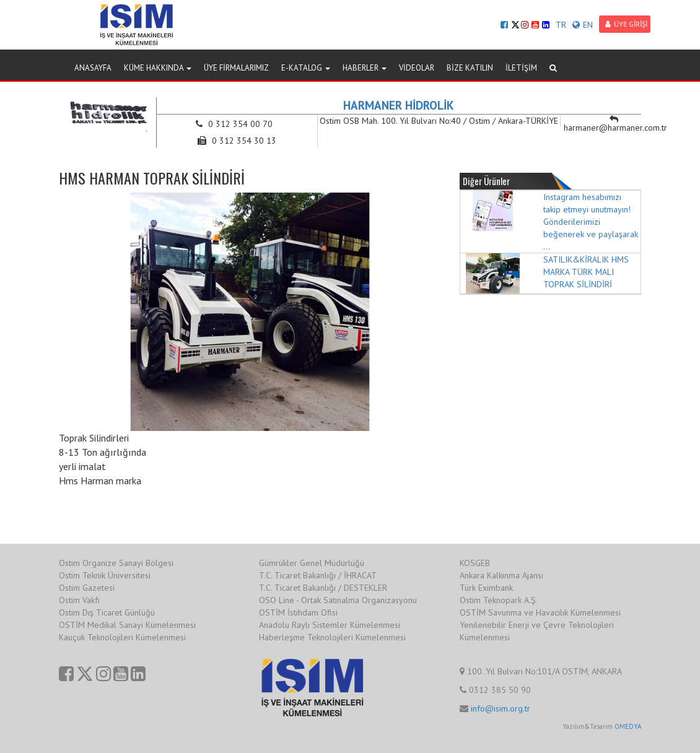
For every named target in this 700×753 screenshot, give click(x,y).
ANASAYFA (93, 68)
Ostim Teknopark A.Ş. (498, 600)
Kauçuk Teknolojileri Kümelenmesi (122, 637)
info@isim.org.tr (501, 708)
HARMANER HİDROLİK (399, 105)
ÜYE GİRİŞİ (626, 24)
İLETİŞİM (521, 68)
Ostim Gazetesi (87, 588)
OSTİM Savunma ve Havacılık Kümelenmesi (540, 612)
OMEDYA (628, 726)
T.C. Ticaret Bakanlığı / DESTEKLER (323, 588)
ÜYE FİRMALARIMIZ (236, 68)
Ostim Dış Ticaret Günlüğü (107, 612)
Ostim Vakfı (79, 600)
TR (561, 25)
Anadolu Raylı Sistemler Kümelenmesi (330, 625)
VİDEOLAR (417, 68)
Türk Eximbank (486, 588)
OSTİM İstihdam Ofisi (298, 612)
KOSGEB (475, 563)
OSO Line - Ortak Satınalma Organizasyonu (338, 600)
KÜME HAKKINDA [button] (158, 68)
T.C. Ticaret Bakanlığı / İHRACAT (318, 575)
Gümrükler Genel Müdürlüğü (312, 563)
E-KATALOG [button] (306, 68)
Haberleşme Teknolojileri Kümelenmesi (332, 637)
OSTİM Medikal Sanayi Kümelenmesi (127, 625)
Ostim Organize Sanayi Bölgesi (116, 563)
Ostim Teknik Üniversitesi (105, 575)
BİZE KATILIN (470, 68)
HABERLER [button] (365, 68)
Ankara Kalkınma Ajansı (501, 575)
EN (583, 25)
